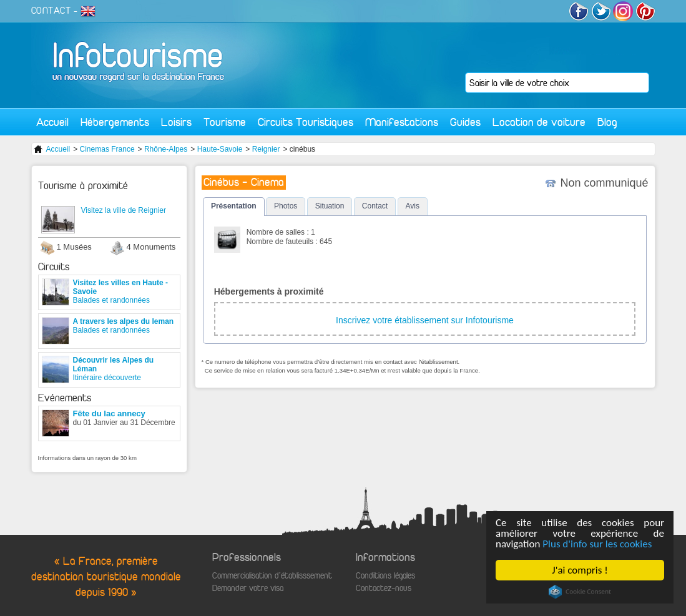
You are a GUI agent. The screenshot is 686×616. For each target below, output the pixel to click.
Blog (607, 122)
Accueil (52, 122)
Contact (375, 206)
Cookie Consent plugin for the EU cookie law (580, 592)
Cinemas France (107, 149)
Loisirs (176, 122)
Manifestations (402, 122)
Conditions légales (385, 576)
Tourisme (225, 122)
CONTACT (51, 11)
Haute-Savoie (220, 149)
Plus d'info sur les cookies (597, 544)
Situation (330, 206)
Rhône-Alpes (166, 149)
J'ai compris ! (580, 570)
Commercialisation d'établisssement (272, 576)
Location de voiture (539, 122)
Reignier (266, 149)
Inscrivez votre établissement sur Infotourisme (425, 320)
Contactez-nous (384, 588)
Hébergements (115, 122)
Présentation (234, 206)
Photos (286, 206)
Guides (465, 122)
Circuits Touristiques (306, 122)
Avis (413, 206)
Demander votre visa (248, 588)
